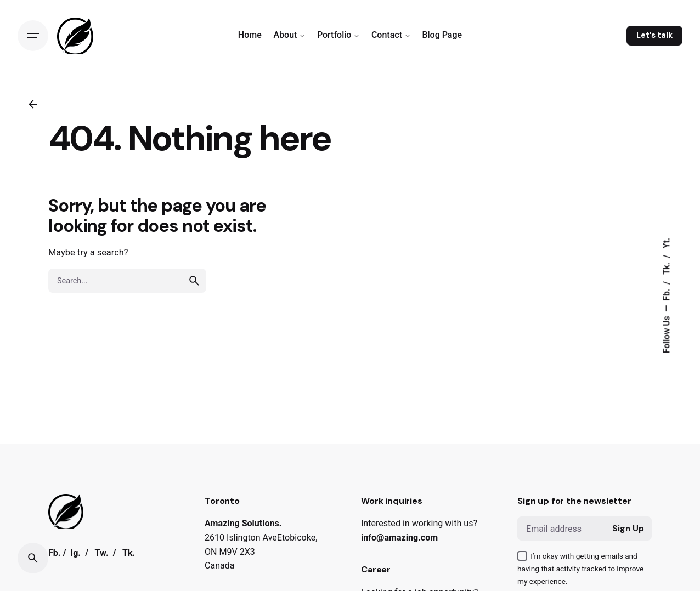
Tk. (667, 268)
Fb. (667, 294)
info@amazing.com (399, 538)
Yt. (667, 243)
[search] (194, 281)
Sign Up (628, 529)
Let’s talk (654, 35)
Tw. (102, 555)
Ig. (75, 555)
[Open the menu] (33, 36)
